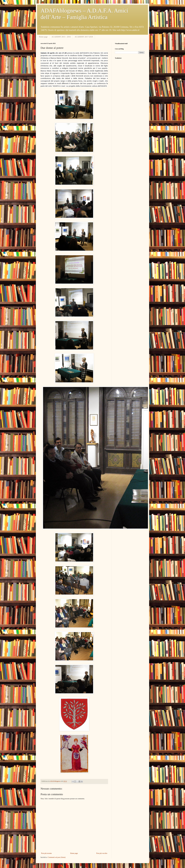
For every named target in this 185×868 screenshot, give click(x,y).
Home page (43, 37)
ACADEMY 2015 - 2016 (61, 37)
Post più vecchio (102, 853)
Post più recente (46, 853)
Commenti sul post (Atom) (57, 857)
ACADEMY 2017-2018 (84, 37)
